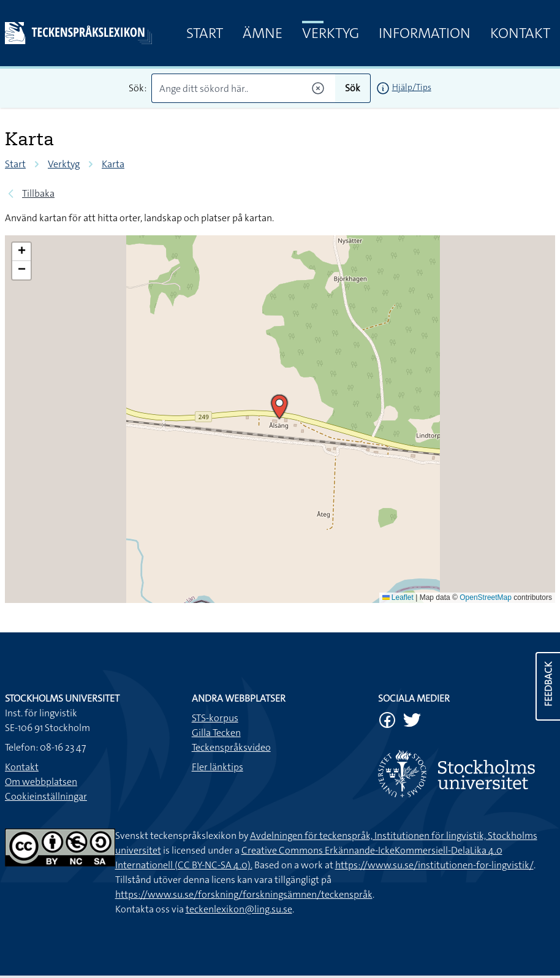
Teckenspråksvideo (231, 747)
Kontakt (520, 33)
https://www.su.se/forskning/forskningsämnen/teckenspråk (244, 894)
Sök (353, 88)
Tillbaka (38, 193)
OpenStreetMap (486, 597)
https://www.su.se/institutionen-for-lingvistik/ (434, 865)
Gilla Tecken (216, 733)
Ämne (263, 33)
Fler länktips (218, 767)
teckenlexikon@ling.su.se (239, 909)
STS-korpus (215, 718)
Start (205, 33)
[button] (279, 407)
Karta (113, 164)
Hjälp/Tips (412, 87)
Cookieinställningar (46, 796)
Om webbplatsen (41, 782)
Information (425, 33)
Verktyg (331, 33)
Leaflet (398, 597)
